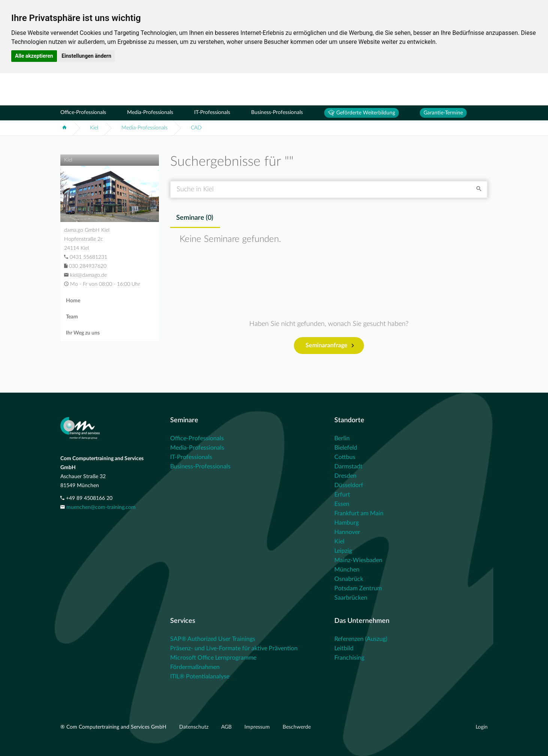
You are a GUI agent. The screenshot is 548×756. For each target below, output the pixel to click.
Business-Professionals (277, 112)
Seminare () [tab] (195, 218)
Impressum (258, 727)
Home (73, 301)
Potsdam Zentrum (358, 588)
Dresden (345, 476)
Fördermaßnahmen (195, 667)
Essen (342, 504)
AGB (227, 727)
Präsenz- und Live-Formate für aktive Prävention (234, 648)
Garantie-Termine (443, 113)
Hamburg (347, 523)
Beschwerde (297, 727)
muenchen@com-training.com (101, 507)
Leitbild (344, 648)
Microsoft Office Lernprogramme (213, 658)
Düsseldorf (349, 485)
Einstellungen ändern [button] (86, 56)
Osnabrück (349, 579)
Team (72, 317)
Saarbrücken (351, 598)
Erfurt (342, 495)
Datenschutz (195, 727)
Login (482, 727)
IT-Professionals (212, 112)
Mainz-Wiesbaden (358, 560)
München (347, 570)
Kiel (94, 128)
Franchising (349, 658)
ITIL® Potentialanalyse (200, 676)
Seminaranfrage (330, 346)
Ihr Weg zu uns (83, 333)
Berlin (342, 438)
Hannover (347, 532)
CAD (196, 128)
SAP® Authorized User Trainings (213, 639)
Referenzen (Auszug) (361, 639)
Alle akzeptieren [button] (34, 56)
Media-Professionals (150, 112)
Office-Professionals (83, 112)
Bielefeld (346, 448)
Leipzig (343, 551)
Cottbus (345, 457)
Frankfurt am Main (359, 513)
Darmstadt (348, 466)
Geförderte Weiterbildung (362, 113)
